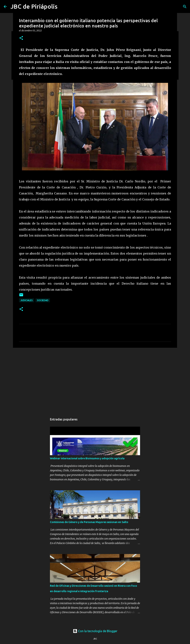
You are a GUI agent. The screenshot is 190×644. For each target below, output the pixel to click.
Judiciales (27, 300)
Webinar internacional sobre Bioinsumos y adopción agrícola (87, 458)
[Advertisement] (95, 380)
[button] (21, 38)
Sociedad (43, 300)
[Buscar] (185, 7)
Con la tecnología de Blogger (95, 631)
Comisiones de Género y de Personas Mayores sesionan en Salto (89, 522)
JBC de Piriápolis (34, 6)
